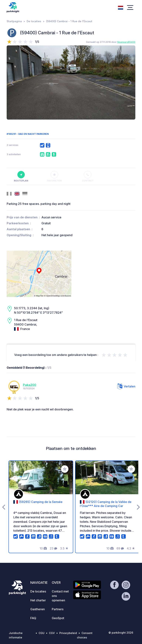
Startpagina (14, 21)
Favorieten (54, 176)
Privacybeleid (68, 633)
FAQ (33, 618)
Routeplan (21, 176)
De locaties (34, 21)
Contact (88, 176)
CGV (52, 633)
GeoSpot (58, 618)
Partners (58, 609)
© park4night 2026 (121, 633)
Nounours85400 (126, 42)
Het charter (38, 600)
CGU (42, 633)
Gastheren (38, 609)
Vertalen (126, 386)
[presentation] (12, 82)
